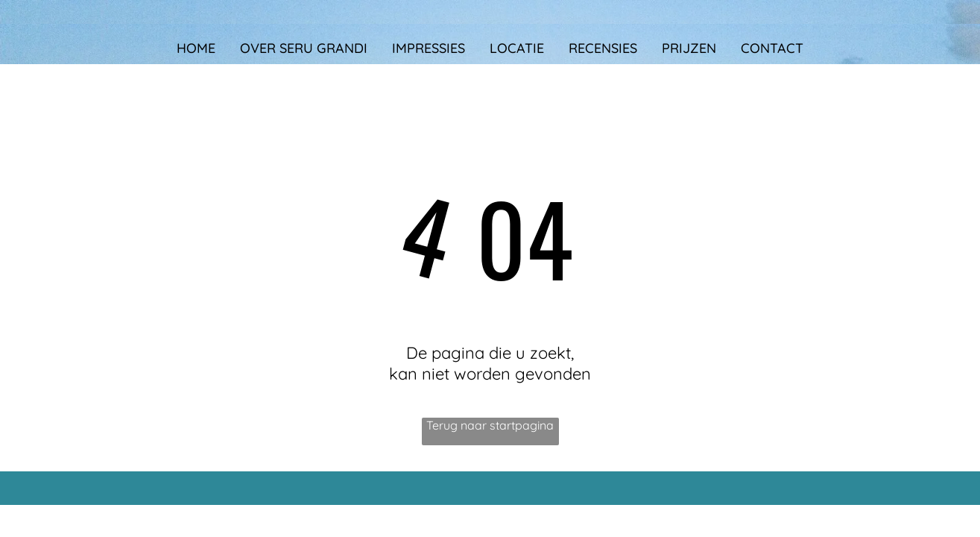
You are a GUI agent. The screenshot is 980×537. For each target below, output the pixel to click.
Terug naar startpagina (490, 425)
